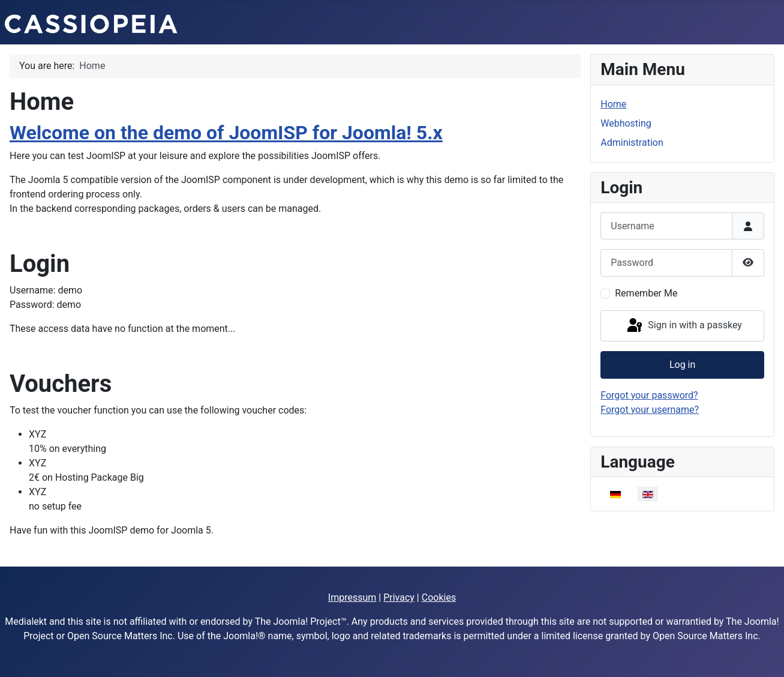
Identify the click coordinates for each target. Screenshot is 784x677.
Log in (682, 365)
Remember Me (646, 293)
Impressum (352, 597)
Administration (632, 143)
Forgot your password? (649, 395)
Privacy (399, 597)
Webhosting (626, 123)
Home (613, 104)
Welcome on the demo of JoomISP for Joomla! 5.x (226, 133)
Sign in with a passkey (684, 326)
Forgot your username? (650, 410)
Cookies (439, 597)
